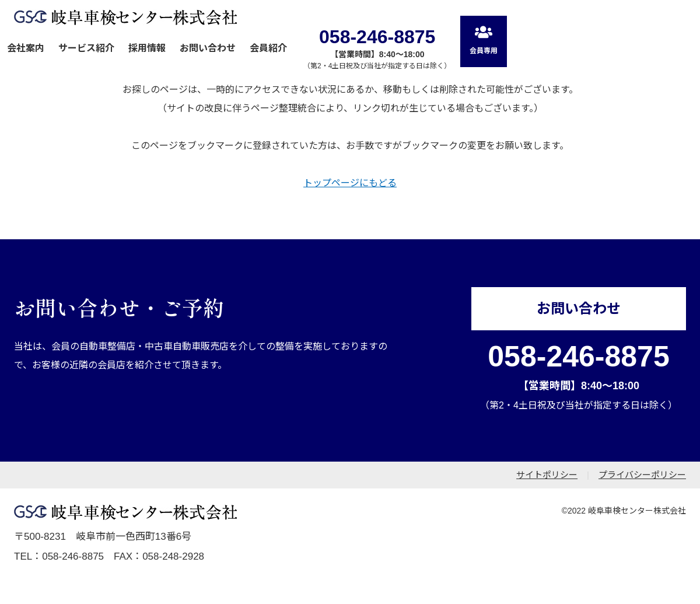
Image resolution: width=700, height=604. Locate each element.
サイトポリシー (547, 475)
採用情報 (147, 48)
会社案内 (26, 48)
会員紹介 (268, 48)
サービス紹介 (86, 48)
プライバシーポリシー (642, 475)
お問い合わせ (208, 48)
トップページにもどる (350, 183)
